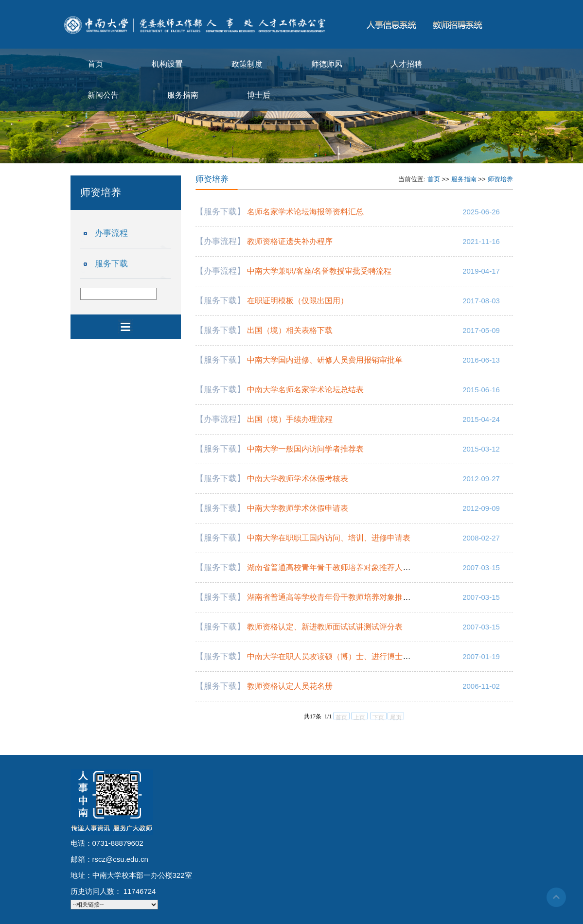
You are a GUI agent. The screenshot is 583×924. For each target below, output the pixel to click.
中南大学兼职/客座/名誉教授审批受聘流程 (319, 271)
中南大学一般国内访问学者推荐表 (305, 449)
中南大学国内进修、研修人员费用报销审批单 (325, 360)
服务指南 (183, 95)
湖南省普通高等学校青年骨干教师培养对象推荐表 (333, 597)
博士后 (259, 95)
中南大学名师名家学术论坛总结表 (305, 390)
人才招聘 (406, 64)
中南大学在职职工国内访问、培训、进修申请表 (329, 538)
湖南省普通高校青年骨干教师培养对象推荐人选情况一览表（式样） (364, 567)
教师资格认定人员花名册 (290, 686)
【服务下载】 (220, 212)
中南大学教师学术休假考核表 (298, 479)
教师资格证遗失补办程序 (290, 241)
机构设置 (167, 64)
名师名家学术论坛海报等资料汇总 (305, 212)
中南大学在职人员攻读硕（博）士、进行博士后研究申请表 (348, 656)
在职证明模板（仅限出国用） (298, 301)
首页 (95, 64)
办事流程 (111, 233)
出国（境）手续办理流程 (290, 419)
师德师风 (327, 64)
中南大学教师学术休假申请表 (298, 508)
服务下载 (111, 264)
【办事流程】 (220, 241)
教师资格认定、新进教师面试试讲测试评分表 (325, 627)
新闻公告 (103, 95)
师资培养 (500, 179)
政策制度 (247, 64)
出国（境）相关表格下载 (290, 330)
